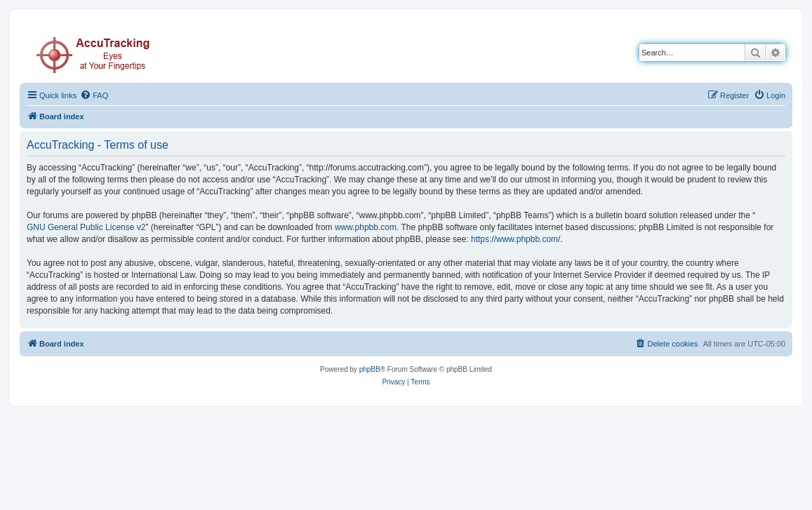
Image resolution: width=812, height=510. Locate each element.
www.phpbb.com (366, 227)
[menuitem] (94, 95)
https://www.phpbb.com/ (515, 239)
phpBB (370, 369)
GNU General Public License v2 (86, 227)
